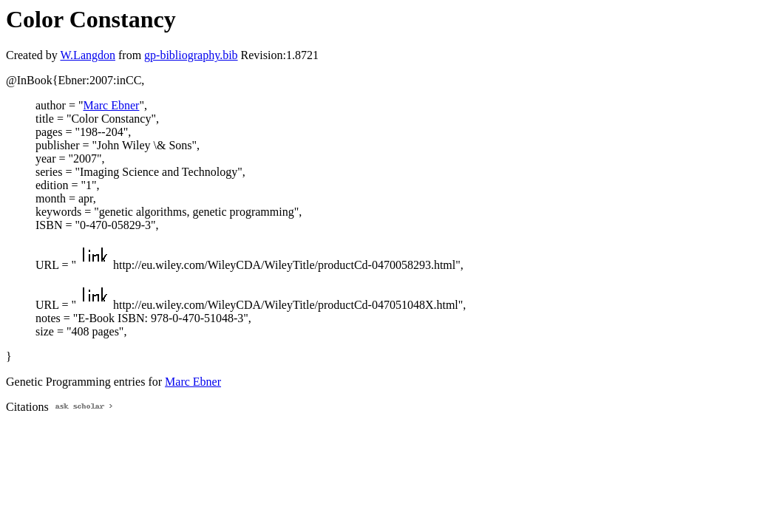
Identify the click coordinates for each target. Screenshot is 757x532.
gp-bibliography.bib (191, 55)
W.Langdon (88, 55)
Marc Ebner (111, 105)
